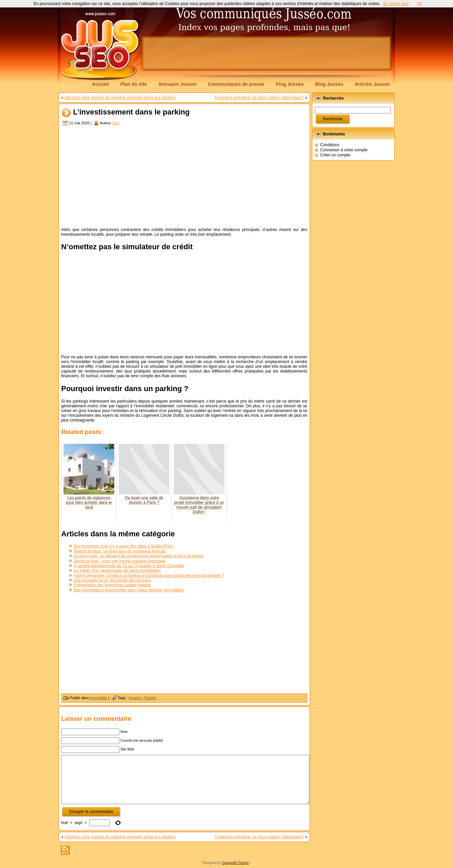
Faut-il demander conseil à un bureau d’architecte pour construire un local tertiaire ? (149, 576)
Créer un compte (335, 155)
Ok (419, 4)
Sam (116, 123)
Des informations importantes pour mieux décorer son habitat (129, 590)
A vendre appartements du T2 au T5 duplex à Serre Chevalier (129, 566)
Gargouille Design (235, 863)
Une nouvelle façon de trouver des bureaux (112, 580)
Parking (150, 698)
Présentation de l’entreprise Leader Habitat (112, 585)
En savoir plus (396, 4)
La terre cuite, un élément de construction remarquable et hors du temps (139, 556)
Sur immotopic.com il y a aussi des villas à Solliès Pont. (124, 546)
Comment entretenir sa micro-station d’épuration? (259, 98)
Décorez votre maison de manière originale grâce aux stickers (120, 98)
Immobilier (99, 698)
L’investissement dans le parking (131, 112)
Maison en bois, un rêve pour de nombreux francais (120, 551)
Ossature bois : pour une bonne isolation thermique (120, 561)
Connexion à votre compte (344, 150)
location (135, 698)
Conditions (330, 145)
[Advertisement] (266, 53)
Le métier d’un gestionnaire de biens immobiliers (117, 570)
